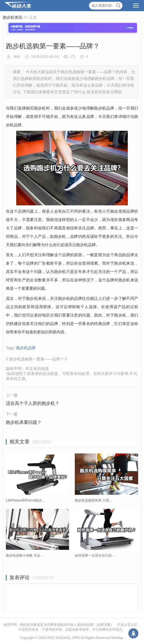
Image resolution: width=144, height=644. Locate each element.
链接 (45, 369)
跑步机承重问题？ (24, 422)
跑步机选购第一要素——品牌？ (37, 359)
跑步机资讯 (13, 17)
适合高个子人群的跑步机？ (33, 403)
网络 (17, 57)
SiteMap (117, 638)
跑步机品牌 (26, 348)
